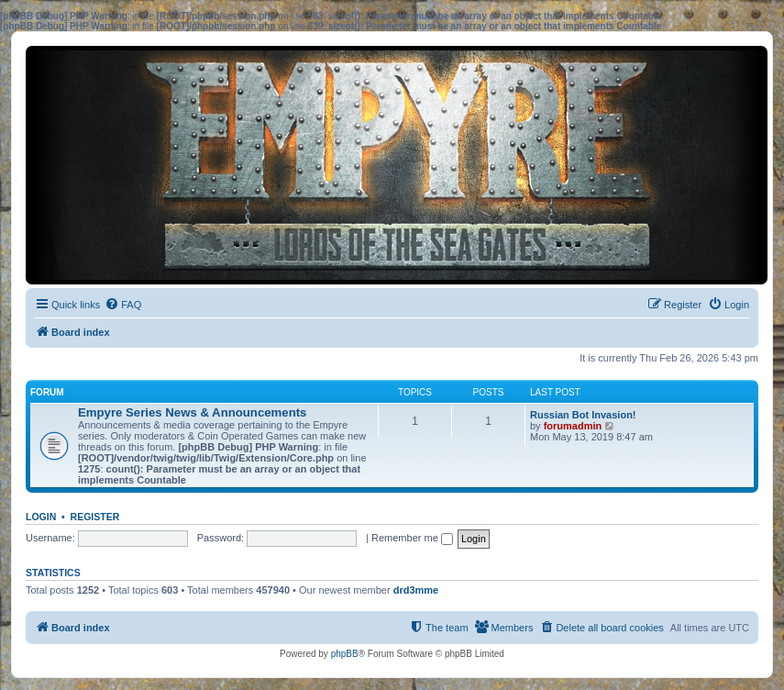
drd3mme (416, 590)
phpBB (345, 654)
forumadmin (573, 426)
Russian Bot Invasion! (583, 415)
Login (41, 517)
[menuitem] (123, 305)
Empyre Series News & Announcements (192, 412)
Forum (47, 392)
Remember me (412, 538)
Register (95, 517)
